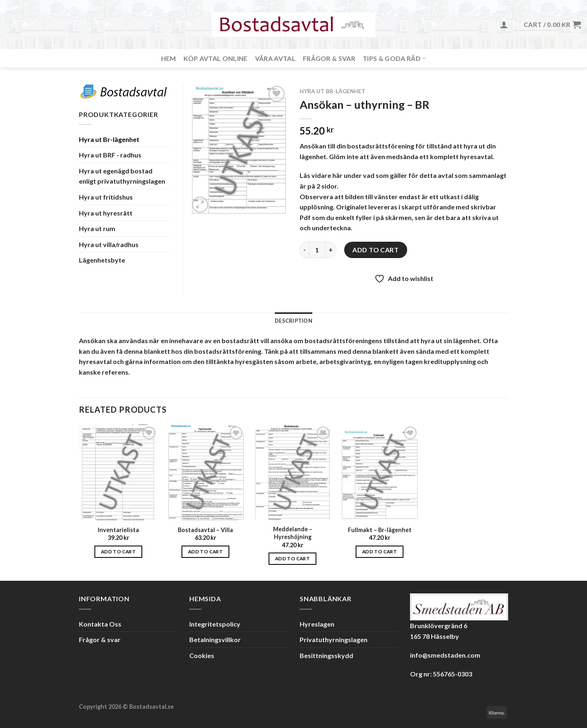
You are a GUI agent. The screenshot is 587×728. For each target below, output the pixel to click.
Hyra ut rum (97, 228)
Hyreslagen (317, 624)
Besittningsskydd (326, 655)
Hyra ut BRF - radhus (110, 155)
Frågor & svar (329, 58)
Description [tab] (293, 321)
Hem (169, 58)
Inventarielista (118, 530)
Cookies (202, 655)
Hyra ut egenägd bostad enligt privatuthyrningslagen (122, 176)
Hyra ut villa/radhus (109, 244)
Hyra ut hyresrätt (106, 213)
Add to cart (375, 250)
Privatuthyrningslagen (334, 639)
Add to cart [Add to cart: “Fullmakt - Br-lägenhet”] (380, 552)
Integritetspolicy (215, 624)
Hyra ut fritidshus (106, 197)
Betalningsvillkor (215, 639)
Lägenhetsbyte (102, 260)
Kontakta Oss (100, 624)
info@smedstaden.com (445, 655)
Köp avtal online (216, 58)
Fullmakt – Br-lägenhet (380, 530)
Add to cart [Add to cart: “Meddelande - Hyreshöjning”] (292, 558)
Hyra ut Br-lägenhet (333, 91)
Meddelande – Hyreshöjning (293, 533)
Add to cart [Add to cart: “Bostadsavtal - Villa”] (205, 552)
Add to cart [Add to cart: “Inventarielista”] (118, 552)
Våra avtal (275, 58)
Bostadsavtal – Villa (205, 530)
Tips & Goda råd (394, 58)
